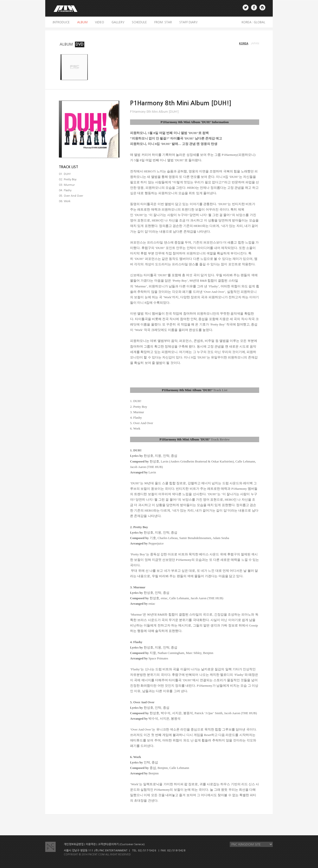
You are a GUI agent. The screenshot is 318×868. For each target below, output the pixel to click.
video (100, 22)
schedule (139, 22)
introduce (61, 22)
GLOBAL (260, 22)
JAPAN (255, 43)
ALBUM (66, 44)
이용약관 (91, 844)
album (82, 22)
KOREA (247, 22)
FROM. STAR (163, 22)
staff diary (188, 22)
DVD (80, 44)
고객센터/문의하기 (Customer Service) (121, 844)
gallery (118, 22)
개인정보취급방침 (74, 844)
